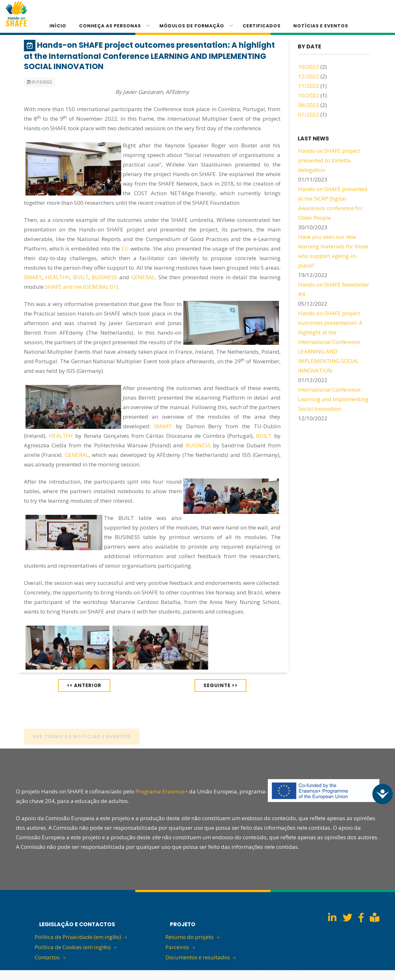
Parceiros (177, 947)
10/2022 (309, 95)
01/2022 (309, 114)
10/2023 (309, 67)
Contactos (47, 957)
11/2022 (309, 86)
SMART (33, 277)
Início (58, 26)
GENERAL (143, 277)
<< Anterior (84, 685)
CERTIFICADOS (262, 26)
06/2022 (309, 105)
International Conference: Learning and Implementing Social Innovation (333, 399)
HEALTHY (57, 277)
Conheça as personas (110, 26)
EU (125, 249)
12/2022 (309, 76)
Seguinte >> (220, 685)
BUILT (81, 277)
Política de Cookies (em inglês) (73, 947)
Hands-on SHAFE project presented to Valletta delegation (329, 160)
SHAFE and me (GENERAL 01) (81, 287)
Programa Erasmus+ (162, 791)
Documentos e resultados (198, 957)
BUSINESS (104, 277)
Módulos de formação (192, 26)
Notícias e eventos (321, 26)
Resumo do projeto (190, 937)
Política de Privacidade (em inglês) (78, 937)
